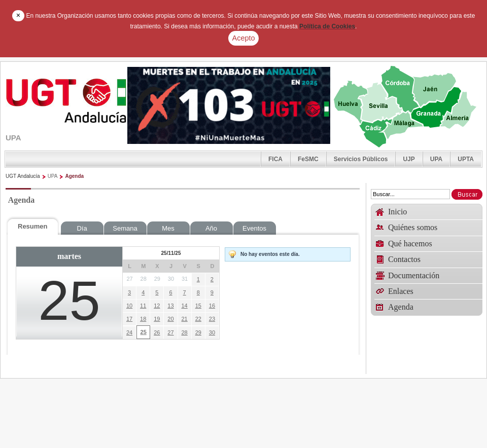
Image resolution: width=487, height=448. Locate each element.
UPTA (466, 159)
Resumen (33, 226)
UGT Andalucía (23, 176)
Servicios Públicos (361, 159)
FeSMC (308, 159)
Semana (125, 228)
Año (211, 228)
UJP (409, 159)
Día (82, 228)
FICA (275, 159)
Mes (168, 228)
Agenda (74, 176)
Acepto (244, 38)
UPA (436, 159)
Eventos (254, 228)
